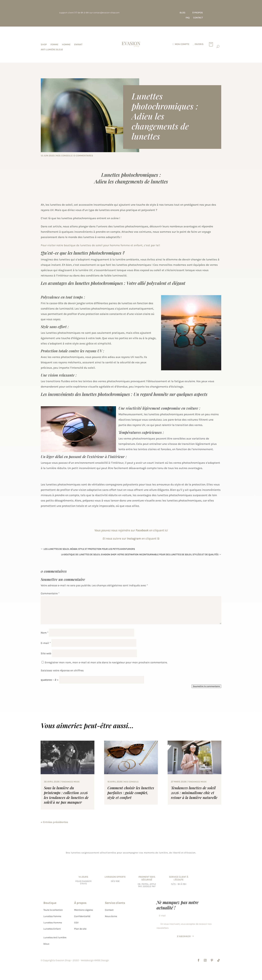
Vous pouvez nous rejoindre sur (115, 530)
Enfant (78, 45)
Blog (182, 13)
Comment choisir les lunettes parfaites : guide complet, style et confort (131, 793)
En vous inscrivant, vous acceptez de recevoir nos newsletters (184, 926)
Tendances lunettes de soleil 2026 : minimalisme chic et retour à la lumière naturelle (194, 793)
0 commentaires (83, 156)
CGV (76, 923)
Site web (46, 653)
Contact (198, 18)
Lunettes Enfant (52, 929)
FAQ (188, 18)
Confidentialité (82, 916)
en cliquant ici (152, 530)
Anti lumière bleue (52, 50)
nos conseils (64, 156)
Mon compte (182, 44)
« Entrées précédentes (54, 822)
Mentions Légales (84, 910)
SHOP (44, 45)
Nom (45, 633)
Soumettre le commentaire (206, 686)
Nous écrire (111, 916)
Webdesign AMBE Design (95, 960)
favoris (199, 44)
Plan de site (80, 929)
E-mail (46, 643)
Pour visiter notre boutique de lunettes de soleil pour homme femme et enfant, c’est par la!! (100, 245)
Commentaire (50, 593)
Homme (66, 45)
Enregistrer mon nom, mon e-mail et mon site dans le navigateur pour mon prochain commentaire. (106, 662)
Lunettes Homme (53, 923)
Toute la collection (53, 910)
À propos (198, 13)
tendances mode (70, 782)
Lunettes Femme (52, 916)
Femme (54, 45)
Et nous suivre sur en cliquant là (131, 539)
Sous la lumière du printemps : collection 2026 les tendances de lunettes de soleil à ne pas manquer (66, 795)
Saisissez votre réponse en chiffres (62, 670)
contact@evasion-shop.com (106, 13)
